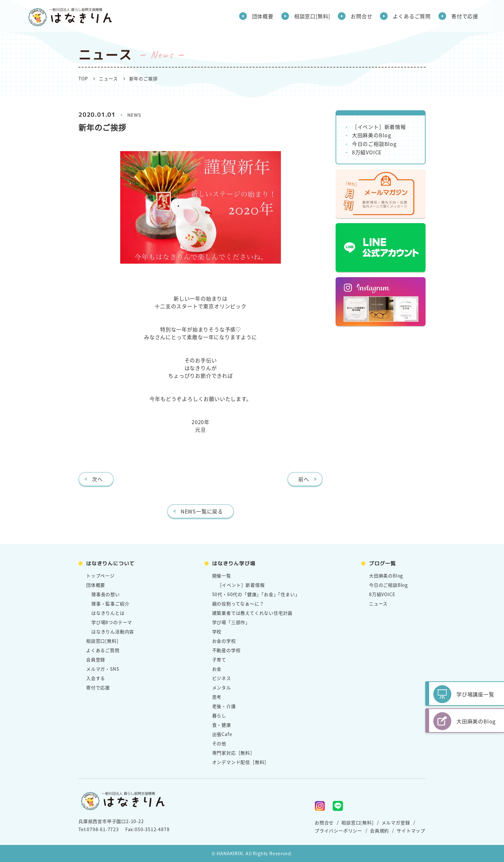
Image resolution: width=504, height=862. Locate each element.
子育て (219, 659)
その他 (219, 743)
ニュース (108, 78)
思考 (217, 697)
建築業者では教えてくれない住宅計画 (252, 613)
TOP (83, 78)
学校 (217, 631)
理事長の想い (106, 594)
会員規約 (379, 830)
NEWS (134, 115)
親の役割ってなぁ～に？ (238, 603)
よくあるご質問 (412, 16)
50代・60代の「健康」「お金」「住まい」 (256, 594)
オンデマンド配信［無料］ (241, 762)
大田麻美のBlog (372, 135)
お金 (217, 669)
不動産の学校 (226, 650)
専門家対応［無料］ (234, 753)
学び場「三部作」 (231, 622)
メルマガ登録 (396, 822)
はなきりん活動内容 (113, 631)
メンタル (222, 687)
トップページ (100, 576)
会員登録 (96, 659)
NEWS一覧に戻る (202, 511)
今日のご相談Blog (374, 144)
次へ (97, 479)
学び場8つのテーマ (112, 622)
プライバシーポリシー (338, 830)
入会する (96, 678)
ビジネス (222, 678)
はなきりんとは (108, 613)
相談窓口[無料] (312, 16)
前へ (304, 479)
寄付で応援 (465, 16)
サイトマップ (411, 830)
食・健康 (222, 725)
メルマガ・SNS (103, 669)
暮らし (219, 715)
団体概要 (263, 16)
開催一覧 (222, 576)
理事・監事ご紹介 (110, 603)
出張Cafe (222, 734)
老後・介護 (224, 706)
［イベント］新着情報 (379, 127)
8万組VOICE (367, 152)
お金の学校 (224, 641)
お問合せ (361, 16)
